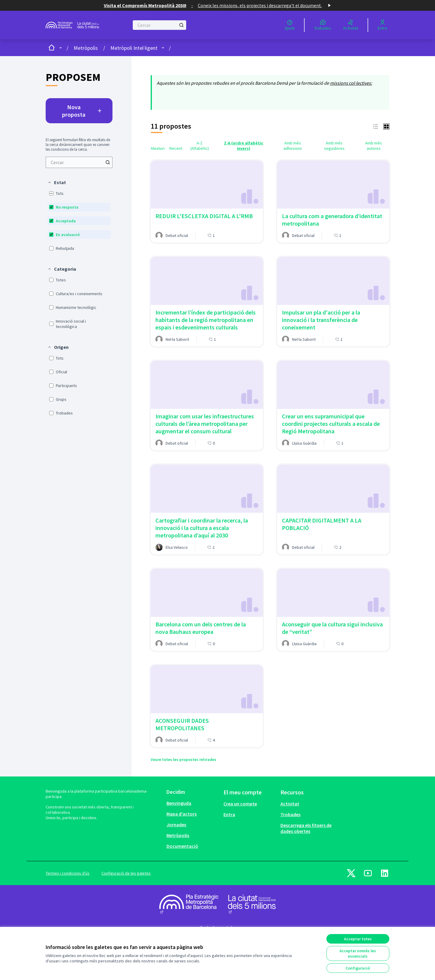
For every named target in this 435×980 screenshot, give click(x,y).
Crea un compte (240, 804)
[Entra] (382, 25)
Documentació (182, 846)
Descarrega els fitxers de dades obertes (306, 828)
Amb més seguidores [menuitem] (334, 146)
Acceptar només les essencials (358, 953)
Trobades (290, 814)
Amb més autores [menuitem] (374, 146)
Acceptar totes (358, 939)
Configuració (358, 968)
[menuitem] (79, 162)
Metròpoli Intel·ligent (134, 48)
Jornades (176, 825)
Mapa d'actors (182, 814)
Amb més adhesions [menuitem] (293, 146)
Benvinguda (179, 803)
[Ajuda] (290, 25)
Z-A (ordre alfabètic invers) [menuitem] (244, 146)
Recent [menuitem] (176, 148)
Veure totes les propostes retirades (183, 759)
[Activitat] (351, 25)
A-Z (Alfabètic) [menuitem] (200, 146)
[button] (57, 182)
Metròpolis (86, 48)
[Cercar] (159, 25)
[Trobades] (323, 25)
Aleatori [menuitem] (158, 148)
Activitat (290, 804)
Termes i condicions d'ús (68, 873)
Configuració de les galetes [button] (126, 873)
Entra (229, 814)
